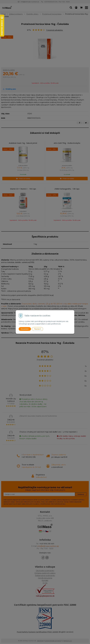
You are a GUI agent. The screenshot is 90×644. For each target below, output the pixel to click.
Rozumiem (25, 329)
